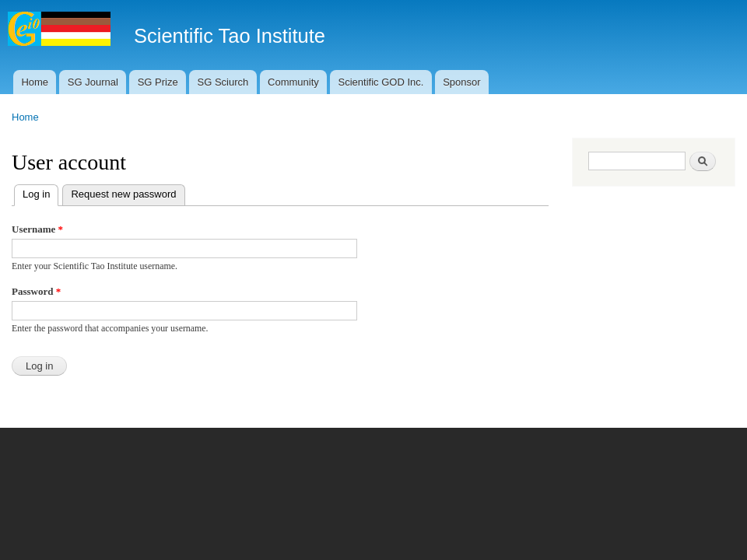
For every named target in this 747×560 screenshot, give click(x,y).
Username (37, 229)
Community (293, 82)
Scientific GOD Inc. (381, 82)
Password (36, 291)
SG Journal (93, 82)
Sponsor (461, 82)
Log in (40, 192)
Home (35, 82)
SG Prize (158, 82)
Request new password (123, 194)
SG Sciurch (223, 82)
